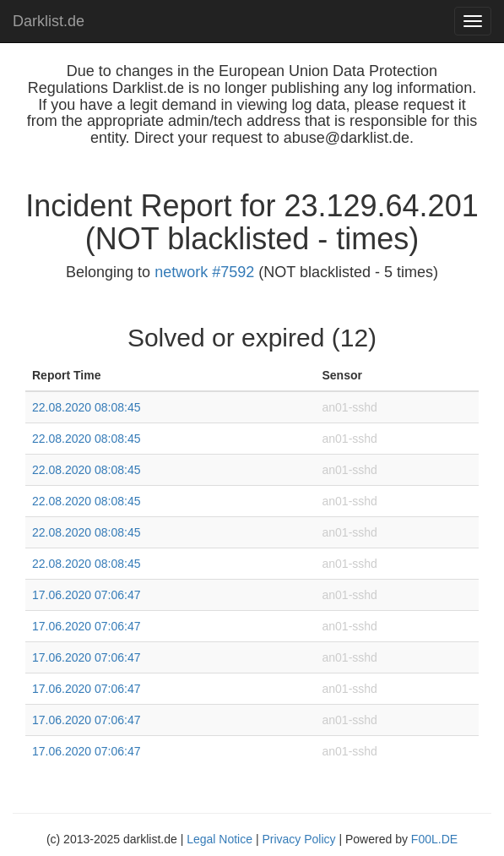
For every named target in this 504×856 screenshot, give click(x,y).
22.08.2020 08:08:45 (86, 407)
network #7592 (204, 272)
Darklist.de (49, 21)
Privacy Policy (298, 839)
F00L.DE (434, 839)
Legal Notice (219, 839)
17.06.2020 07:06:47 (86, 595)
